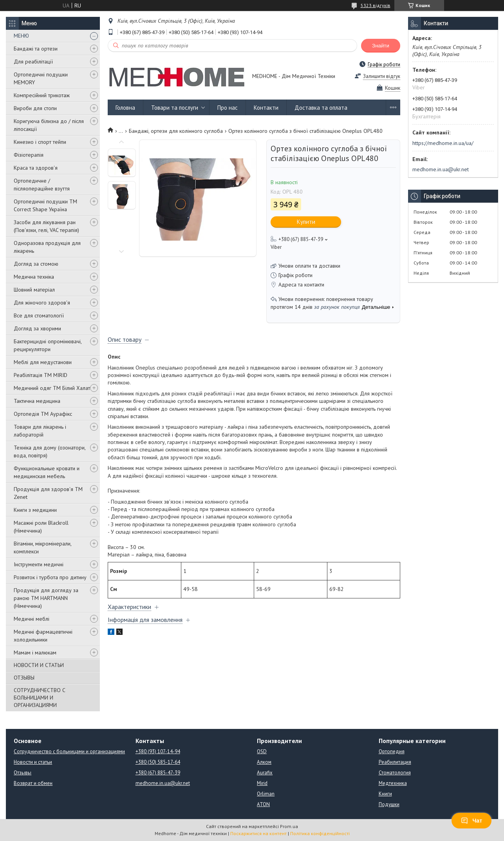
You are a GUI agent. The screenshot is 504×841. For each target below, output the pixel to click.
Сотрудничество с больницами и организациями (69, 751)
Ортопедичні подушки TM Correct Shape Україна (45, 205)
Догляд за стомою (36, 264)
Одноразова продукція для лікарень (47, 247)
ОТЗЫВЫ (24, 678)
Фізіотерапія (29, 155)
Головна (125, 108)
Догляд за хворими (37, 328)
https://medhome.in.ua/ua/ (443, 143)
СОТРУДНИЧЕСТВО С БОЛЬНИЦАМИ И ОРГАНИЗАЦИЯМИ (40, 698)
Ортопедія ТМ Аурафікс (43, 414)
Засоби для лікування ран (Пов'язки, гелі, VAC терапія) (46, 226)
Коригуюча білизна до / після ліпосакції (49, 125)
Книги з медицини (35, 510)
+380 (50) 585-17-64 (158, 762)
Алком (264, 762)
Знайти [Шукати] (381, 46)
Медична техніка (34, 277)
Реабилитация (395, 762)
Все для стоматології (39, 315)
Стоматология (395, 773)
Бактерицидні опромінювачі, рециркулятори (48, 345)
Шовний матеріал (34, 290)
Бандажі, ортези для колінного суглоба (176, 131)
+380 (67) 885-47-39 (158, 773)
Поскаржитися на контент (258, 833)
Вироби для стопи (35, 108)
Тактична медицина (37, 401)
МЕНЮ (21, 36)
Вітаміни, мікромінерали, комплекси (42, 547)
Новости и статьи (33, 762)
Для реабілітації (33, 62)
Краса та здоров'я (36, 168)
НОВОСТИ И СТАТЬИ (39, 665)
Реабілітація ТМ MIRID (41, 375)
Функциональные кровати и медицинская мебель (47, 472)
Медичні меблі (32, 619)
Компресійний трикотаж (42, 95)
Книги (385, 794)
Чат (471, 821)
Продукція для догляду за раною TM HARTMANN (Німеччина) (46, 598)
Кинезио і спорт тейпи (40, 142)
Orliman (266, 794)
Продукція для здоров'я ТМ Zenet (48, 493)
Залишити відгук (382, 76)
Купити (306, 222)
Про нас (228, 108)
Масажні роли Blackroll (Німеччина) (41, 527)
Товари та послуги (175, 108)
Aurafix (265, 773)
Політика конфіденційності (320, 833)
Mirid (262, 783)
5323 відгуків (376, 5)
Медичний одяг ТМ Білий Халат (52, 388)
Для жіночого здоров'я (42, 303)
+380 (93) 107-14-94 (158, 751)
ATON (263, 804)
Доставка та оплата (321, 108)
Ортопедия (392, 751)
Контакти (266, 108)
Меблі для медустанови (43, 362)
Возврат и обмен (33, 783)
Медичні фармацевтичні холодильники (43, 636)
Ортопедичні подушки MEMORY (41, 78)
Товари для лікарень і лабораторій (40, 431)
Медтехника (393, 783)
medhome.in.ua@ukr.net (441, 169)
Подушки (389, 804)
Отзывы (23, 773)
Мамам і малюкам (35, 652)
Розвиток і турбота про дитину (50, 577)
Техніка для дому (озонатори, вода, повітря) (50, 451)
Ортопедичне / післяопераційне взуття (42, 185)
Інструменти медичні (39, 564)
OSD (262, 751)
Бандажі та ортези (36, 49)
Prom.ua (289, 826)
